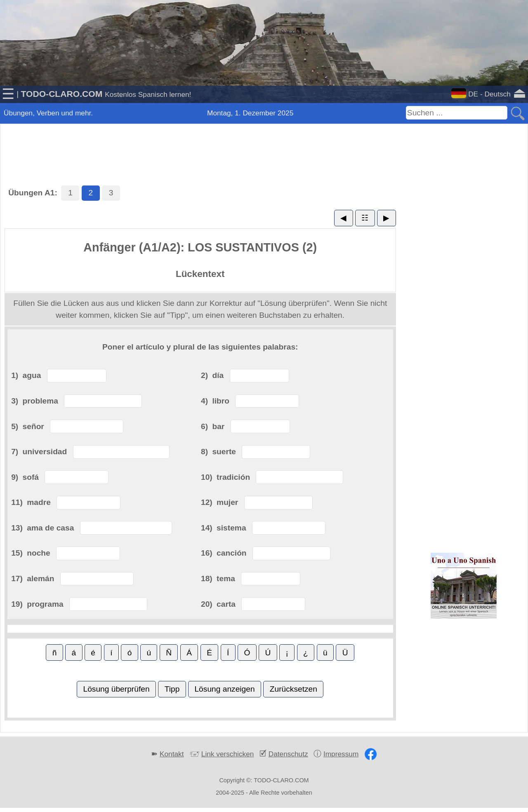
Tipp (172, 689)
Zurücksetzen (293, 689)
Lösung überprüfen (116, 689)
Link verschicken (228, 754)
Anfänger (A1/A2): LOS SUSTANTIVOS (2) (200, 247)
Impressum (341, 754)
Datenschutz (288, 754)
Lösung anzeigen (224, 689)
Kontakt (172, 754)
